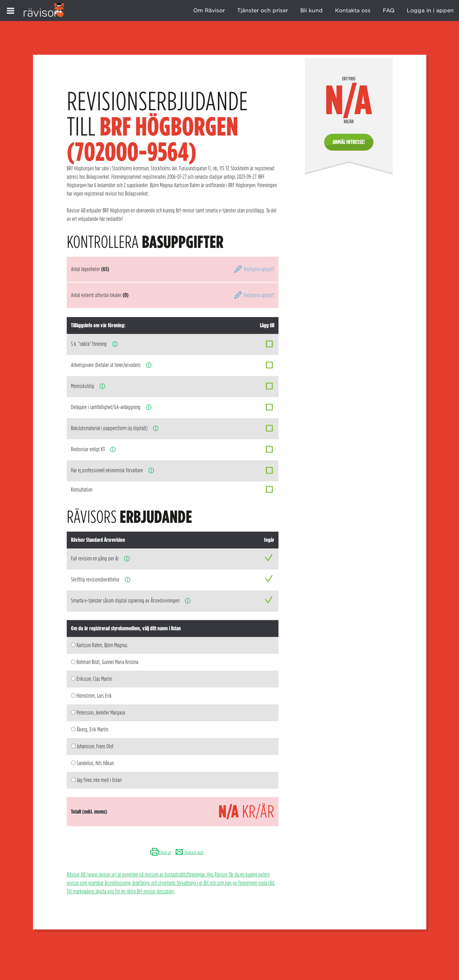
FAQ (389, 11)
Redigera (254, 269)
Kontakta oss (353, 11)
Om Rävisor (209, 11)
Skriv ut (160, 852)
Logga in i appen (430, 11)
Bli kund (312, 11)
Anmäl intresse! (349, 142)
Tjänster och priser (263, 11)
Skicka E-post (189, 852)
